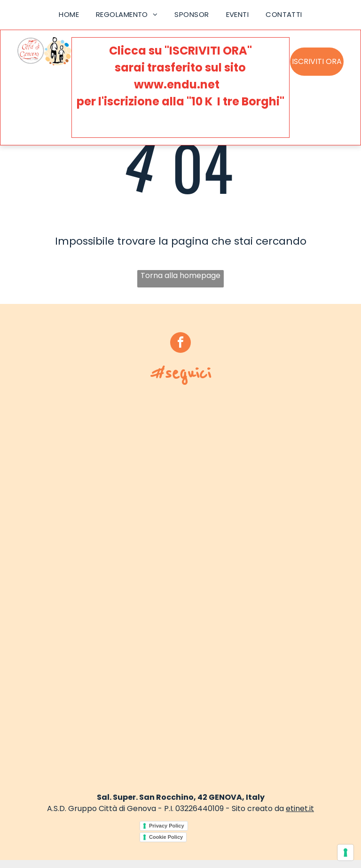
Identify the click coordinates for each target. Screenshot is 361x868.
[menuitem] (69, 15)
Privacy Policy (167, 826)
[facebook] (180, 344)
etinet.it (300, 808)
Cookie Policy (166, 837)
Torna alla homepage (180, 275)
